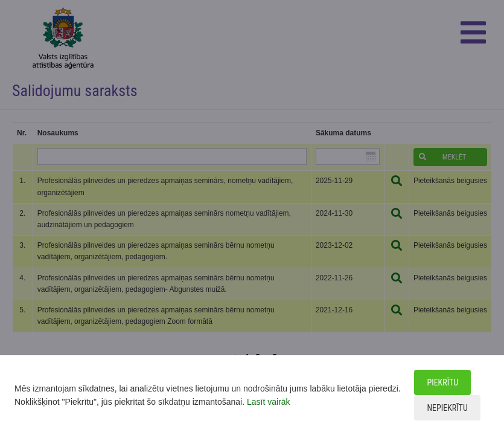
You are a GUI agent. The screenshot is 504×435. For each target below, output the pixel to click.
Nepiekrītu (447, 408)
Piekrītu (442, 382)
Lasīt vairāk (269, 402)
